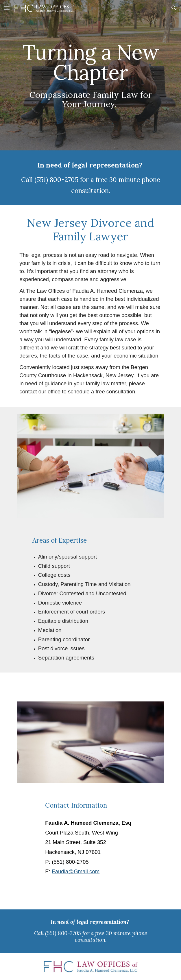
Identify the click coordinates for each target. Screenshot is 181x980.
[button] (7, 8)
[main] (90, 75)
